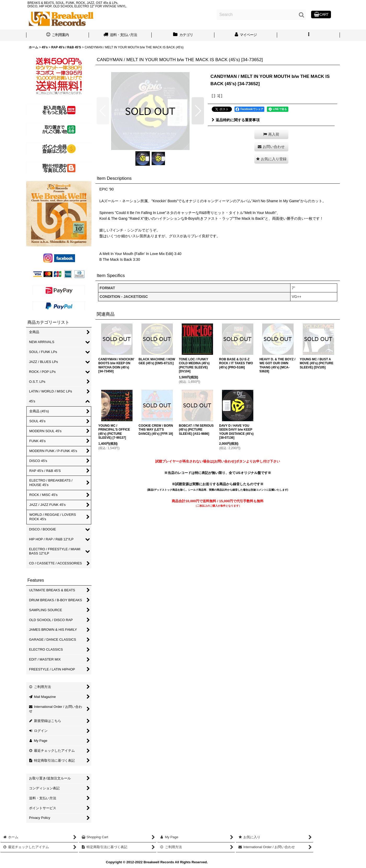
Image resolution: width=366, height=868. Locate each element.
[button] (308, 35)
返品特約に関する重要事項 (236, 120)
